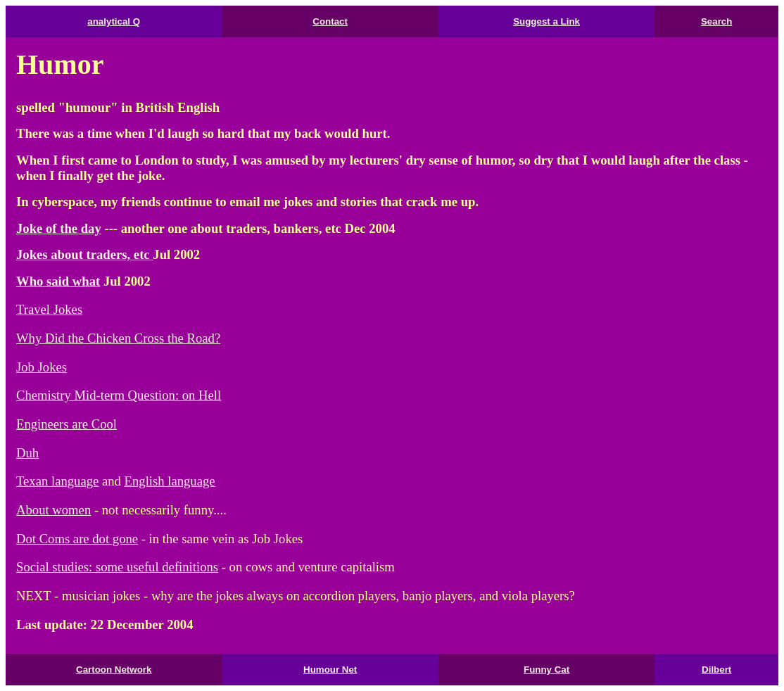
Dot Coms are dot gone (77, 539)
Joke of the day (59, 228)
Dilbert (716, 670)
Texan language (57, 481)
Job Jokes (42, 367)
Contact (330, 21)
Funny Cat (546, 670)
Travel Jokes (49, 309)
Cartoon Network (114, 670)
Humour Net (330, 670)
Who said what (58, 281)
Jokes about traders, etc (84, 254)
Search (716, 21)
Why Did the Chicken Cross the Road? (118, 338)
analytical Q (114, 21)
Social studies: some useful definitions (117, 567)
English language (170, 481)
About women (53, 510)
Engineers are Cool (67, 424)
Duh (27, 453)
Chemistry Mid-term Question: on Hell (119, 395)
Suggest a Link (546, 21)
